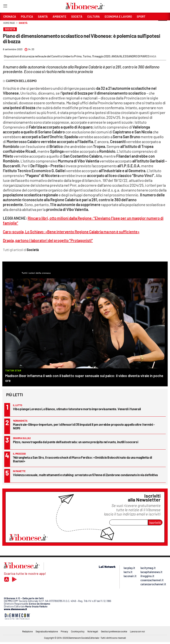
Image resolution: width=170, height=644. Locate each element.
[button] (163, 25)
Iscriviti (155, 522)
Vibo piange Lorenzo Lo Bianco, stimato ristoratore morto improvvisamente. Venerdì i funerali (77, 409)
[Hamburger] (5, 7)
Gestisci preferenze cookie (114, 631)
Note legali (93, 631)
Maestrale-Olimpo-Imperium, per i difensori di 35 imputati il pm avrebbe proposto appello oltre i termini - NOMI (84, 426)
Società (23, 23)
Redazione (27, 631)
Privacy (64, 631)
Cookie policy (78, 631)
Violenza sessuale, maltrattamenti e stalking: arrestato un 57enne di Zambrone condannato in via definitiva (85, 475)
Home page (9, 23)
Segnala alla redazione (47, 631)
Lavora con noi (137, 631)
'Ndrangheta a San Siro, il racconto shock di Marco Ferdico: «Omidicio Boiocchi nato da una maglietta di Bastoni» (82, 459)
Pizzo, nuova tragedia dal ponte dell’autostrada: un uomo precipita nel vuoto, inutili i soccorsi (76, 442)
